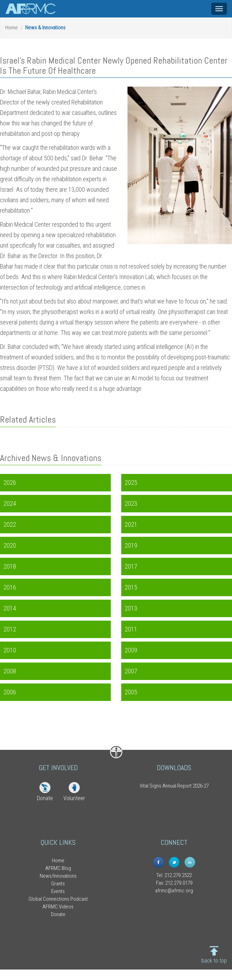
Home (11, 28)
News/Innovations (58, 876)
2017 (131, 566)
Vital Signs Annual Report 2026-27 (174, 786)
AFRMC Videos (58, 907)
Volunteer (74, 798)
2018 (10, 566)
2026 (10, 482)
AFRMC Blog (58, 868)
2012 (10, 629)
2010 (10, 650)
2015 (131, 587)
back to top (214, 961)
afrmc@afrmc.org (174, 891)
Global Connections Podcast (58, 899)
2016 (10, 587)
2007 (131, 671)
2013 (131, 608)
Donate (45, 798)
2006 (10, 692)
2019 (131, 545)
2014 (10, 608)
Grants (58, 884)
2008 (10, 671)
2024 (10, 503)
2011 (131, 629)
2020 (10, 545)
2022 (10, 524)
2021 (131, 524)
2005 (131, 692)
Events (58, 891)
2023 (131, 503)
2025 (131, 482)
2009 (131, 650)
